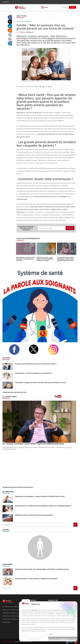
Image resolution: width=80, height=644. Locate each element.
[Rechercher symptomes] (75, 588)
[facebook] (17, 350)
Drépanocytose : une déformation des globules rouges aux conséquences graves (43, 506)
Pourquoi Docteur (8, 641)
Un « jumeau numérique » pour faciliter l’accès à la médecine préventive (33, 444)
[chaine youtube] (66, 397)
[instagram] (56, 350)
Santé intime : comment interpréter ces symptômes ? (34, 373)
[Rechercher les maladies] (75, 525)
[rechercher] (65, 7)
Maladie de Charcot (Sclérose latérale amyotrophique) (34, 515)
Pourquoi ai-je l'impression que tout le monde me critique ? (36, 364)
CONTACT (6, 2)
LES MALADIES (8, 491)
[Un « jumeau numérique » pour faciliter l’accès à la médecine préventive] (40, 422)
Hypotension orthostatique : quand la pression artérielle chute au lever (40, 496)
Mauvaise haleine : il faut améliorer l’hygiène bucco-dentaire (36, 578)
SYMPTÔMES (7, 564)
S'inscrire (70, 228)
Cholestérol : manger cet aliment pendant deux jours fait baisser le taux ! (41, 382)
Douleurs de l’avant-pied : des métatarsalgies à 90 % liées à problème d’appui (42, 569)
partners (34, 610)
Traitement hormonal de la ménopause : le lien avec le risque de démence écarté (65, 259)
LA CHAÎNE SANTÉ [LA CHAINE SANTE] (9, 396)
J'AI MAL (6, 529)
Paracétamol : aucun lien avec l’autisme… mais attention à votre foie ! (25, 259)
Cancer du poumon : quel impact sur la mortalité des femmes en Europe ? (45, 259)
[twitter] (37, 349)
